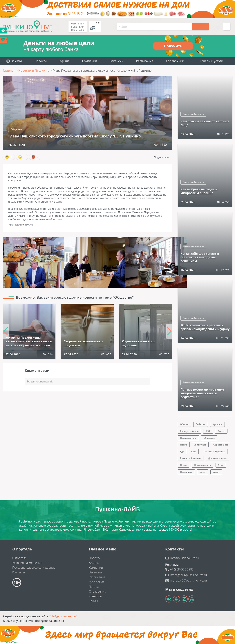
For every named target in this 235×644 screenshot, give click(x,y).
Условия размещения (27, 563)
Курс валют (97, 582)
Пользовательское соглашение (34, 568)
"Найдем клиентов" (63, 616)
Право (184, 465)
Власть (221, 431)
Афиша (64, 61)
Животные (200, 445)
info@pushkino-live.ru (185, 558)
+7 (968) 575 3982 (182, 569)
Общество (16, 129)
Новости (41, 61)
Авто (194, 451)
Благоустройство (189, 431)
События (201, 424)
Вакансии (117, 61)
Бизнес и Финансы (193, 114)
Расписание (97, 577)
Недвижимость (202, 465)
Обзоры (184, 424)
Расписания (145, 61)
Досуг (203, 472)
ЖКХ (208, 431)
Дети (221, 465)
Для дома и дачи (217, 458)
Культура (217, 424)
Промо (184, 445)
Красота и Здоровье (214, 451)
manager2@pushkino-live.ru (189, 580)
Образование (221, 445)
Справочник (175, 61)
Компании (90, 61)
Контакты (19, 572)
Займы (93, 601)
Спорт (216, 472)
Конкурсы (95, 596)
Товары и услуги (211, 61)
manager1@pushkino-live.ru (189, 575)
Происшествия (188, 438)
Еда (182, 451)
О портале (19, 558)
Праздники (186, 472)
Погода (94, 587)
